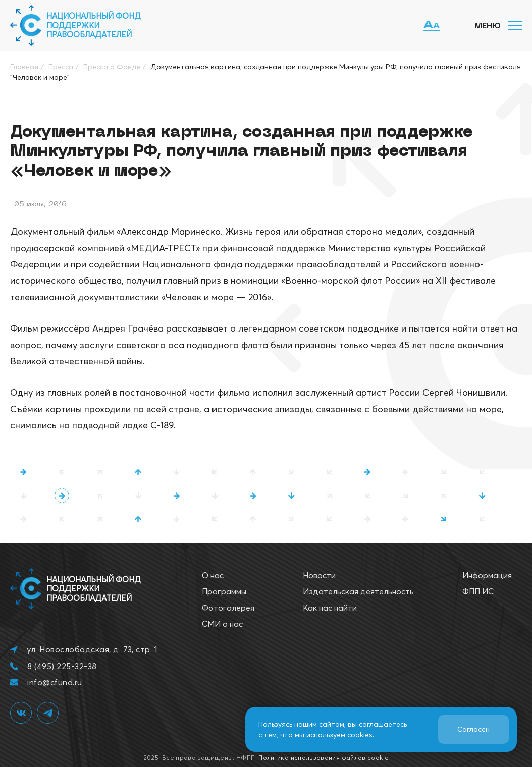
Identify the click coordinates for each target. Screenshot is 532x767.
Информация (487, 575)
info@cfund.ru (55, 682)
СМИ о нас (222, 624)
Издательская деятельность (358, 591)
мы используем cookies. (334, 735)
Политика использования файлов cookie (324, 758)
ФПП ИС (478, 591)
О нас (213, 575)
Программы (224, 591)
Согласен (473, 729)
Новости (319, 575)
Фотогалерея (228, 608)
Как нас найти (330, 608)
